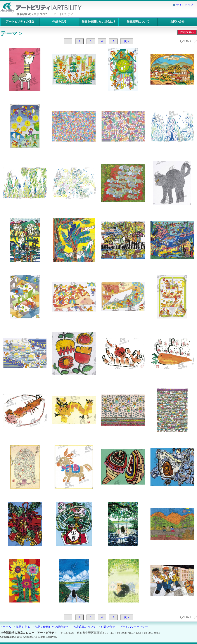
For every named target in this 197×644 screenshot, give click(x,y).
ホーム (7, 627)
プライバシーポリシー (134, 627)
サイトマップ (185, 5)
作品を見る (60, 22)
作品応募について (138, 22)
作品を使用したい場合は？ (99, 22)
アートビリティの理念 (20, 22)
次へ (127, 41)
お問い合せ (177, 22)
